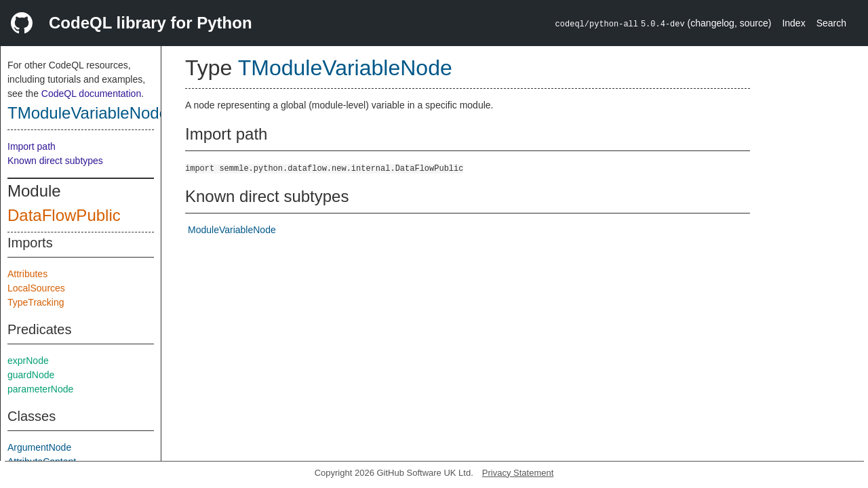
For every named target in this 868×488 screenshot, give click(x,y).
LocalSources (36, 288)
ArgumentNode (39, 447)
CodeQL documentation (91, 94)
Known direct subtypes (55, 161)
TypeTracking (36, 302)
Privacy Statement (518, 473)
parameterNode (40, 389)
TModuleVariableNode (88, 113)
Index (793, 23)
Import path (32, 146)
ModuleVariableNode (232, 230)
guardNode (31, 375)
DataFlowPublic (64, 215)
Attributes (27, 274)
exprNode (28, 361)
